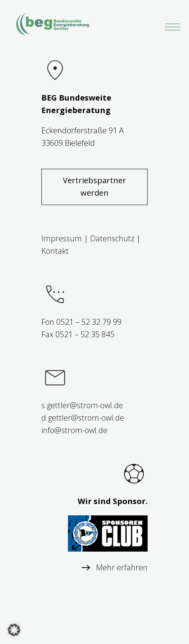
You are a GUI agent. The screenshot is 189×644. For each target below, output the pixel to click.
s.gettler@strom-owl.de (82, 405)
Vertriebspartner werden (94, 187)
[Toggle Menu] (171, 27)
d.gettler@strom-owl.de (83, 418)
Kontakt (55, 251)
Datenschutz (112, 238)
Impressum (62, 238)
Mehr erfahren (122, 567)
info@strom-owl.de (74, 430)
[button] (14, 630)
